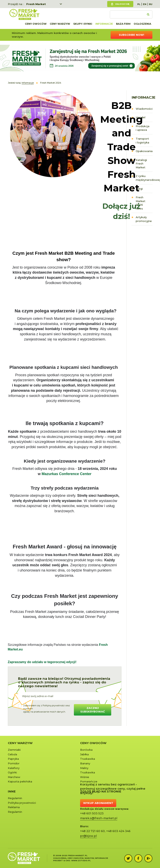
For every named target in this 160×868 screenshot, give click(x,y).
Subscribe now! (131, 35)
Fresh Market (36, 4)
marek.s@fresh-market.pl (99, 818)
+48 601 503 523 (92, 813)
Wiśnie (85, 777)
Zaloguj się (122, 4)
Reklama (14, 807)
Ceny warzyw (60, 24)
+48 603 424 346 (118, 831)
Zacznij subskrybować (93, 710)
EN (145, 4)
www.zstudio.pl (81, 860)
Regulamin (15, 798)
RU (151, 4)
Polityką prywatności (54, 705)
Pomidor (14, 763)
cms (68, 860)
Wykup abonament (98, 803)
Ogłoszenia (142, 24)
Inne (12, 791)
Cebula (12, 754)
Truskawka (88, 759)
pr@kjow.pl (88, 836)
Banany (85, 763)
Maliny (84, 768)
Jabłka (84, 754)
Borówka (86, 750)
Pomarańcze (89, 781)
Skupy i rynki (83, 24)
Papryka (13, 759)
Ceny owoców (36, 24)
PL (139, 4)
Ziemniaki (14, 750)
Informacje (104, 24)
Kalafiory (14, 768)
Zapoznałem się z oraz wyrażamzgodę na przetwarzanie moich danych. (46, 709)
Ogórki (12, 772)
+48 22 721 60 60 (92, 831)
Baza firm (123, 24)
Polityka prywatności (22, 803)
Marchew (14, 777)
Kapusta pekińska (20, 781)
